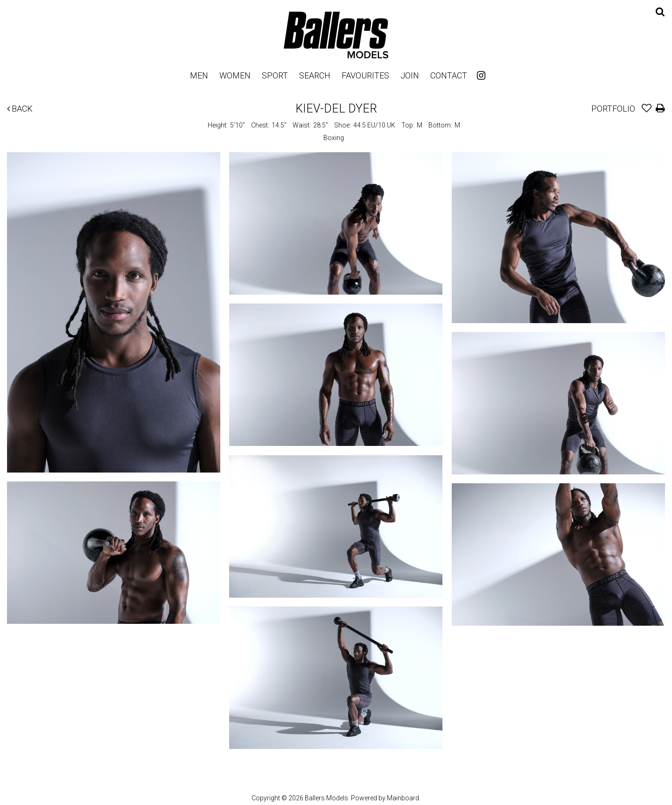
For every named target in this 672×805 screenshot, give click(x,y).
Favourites (365, 75)
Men (199, 75)
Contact (449, 75)
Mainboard (403, 798)
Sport (275, 75)
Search (315, 75)
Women (235, 75)
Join (410, 75)
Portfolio (613, 109)
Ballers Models (336, 35)
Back (20, 109)
